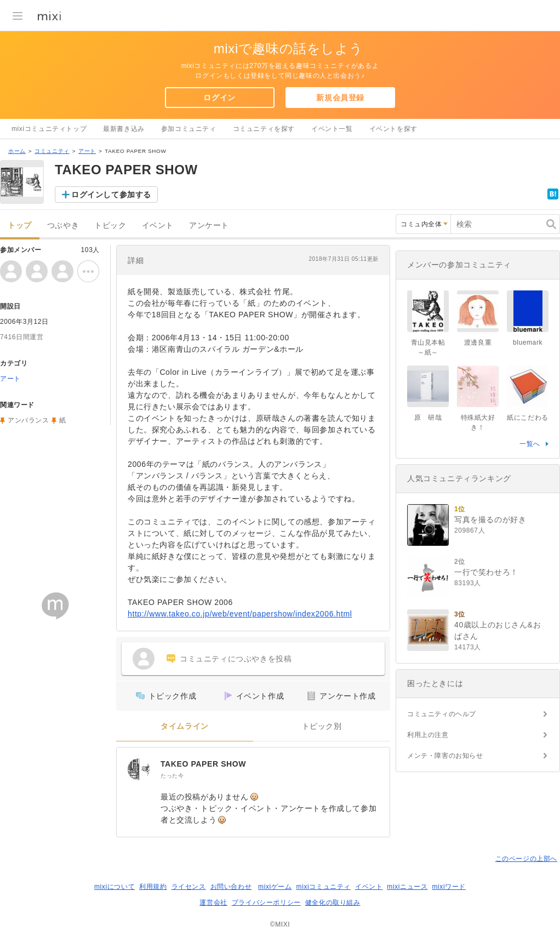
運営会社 (213, 903)
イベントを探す (393, 129)
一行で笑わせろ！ (486, 572)
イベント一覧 (332, 129)
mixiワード (449, 887)
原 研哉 (428, 418)
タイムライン (185, 726)
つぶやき (63, 225)
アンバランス (28, 420)
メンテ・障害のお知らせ (445, 756)
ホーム (17, 151)
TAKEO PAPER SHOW (203, 764)
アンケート (209, 225)
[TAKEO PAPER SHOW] (139, 769)
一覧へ (530, 444)
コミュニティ (52, 151)
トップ (20, 225)
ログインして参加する (111, 195)
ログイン (219, 98)
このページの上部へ (526, 859)
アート (87, 151)
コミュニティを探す (264, 129)
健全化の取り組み (333, 903)
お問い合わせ (231, 887)
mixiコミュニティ (324, 887)
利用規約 (153, 887)
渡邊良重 (478, 342)
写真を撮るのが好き (490, 519)
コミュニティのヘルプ (442, 714)
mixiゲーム (275, 887)
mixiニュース (407, 887)
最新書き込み (124, 129)
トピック (110, 225)
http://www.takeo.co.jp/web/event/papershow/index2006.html (240, 614)
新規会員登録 (340, 98)
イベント (158, 225)
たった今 (172, 776)
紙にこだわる (528, 418)
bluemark (528, 342)
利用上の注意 (428, 735)
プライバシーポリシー (266, 903)
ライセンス (189, 887)
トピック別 (322, 726)
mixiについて (115, 887)
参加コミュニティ (189, 129)
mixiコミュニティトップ (49, 129)
